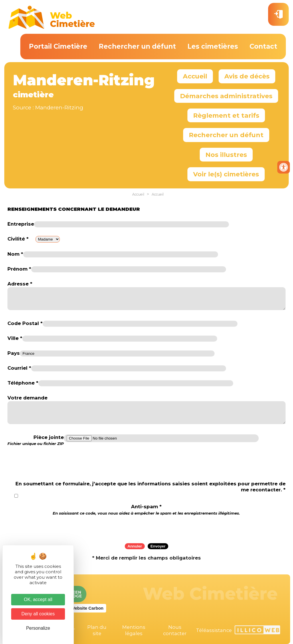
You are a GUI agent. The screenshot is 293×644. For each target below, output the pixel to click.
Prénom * (19, 269)
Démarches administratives (226, 96)
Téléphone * (23, 383)
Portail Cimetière (58, 46)
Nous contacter (175, 630)
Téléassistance (214, 630)
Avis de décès (247, 76)
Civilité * (18, 239)
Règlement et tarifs (226, 115)
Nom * (15, 254)
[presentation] (146, 527)
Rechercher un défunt (137, 46)
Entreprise (21, 224)
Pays (14, 353)
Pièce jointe (36, 440)
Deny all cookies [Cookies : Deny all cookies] (38, 614)
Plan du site (97, 630)
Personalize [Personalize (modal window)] (38, 628)
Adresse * (20, 284)
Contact (263, 46)
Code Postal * (25, 323)
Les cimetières (213, 46)
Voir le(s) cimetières (226, 174)
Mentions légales (134, 630)
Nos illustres (226, 155)
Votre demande (27, 398)
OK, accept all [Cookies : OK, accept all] (38, 599)
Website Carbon (87, 608)
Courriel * (19, 368)
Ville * (15, 338)
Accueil (195, 76)
